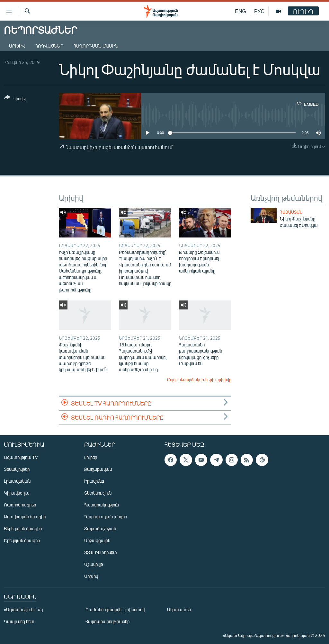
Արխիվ (17, 46)
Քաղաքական (98, 469)
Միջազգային (97, 540)
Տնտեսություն (98, 493)
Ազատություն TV (21, 457)
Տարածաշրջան (100, 528)
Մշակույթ (94, 564)
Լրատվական (17, 481)
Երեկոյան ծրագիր (22, 540)
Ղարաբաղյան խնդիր (106, 517)
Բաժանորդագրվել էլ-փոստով (115, 609)
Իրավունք (94, 481)
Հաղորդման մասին (96, 46)
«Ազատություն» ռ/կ (23, 609)
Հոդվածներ (49, 46)
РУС (259, 11)
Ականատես (179, 609)
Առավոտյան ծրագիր (25, 517)
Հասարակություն (102, 505)
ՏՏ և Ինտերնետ (101, 552)
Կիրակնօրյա (17, 493)
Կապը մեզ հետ (19, 621)
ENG (240, 11)
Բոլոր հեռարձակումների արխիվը (199, 380)
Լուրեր (91, 457)
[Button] (15, 99)
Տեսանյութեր (17, 469)
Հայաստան (291, 212)
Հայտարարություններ (107, 621)
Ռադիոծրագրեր (20, 505)
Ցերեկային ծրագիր (23, 528)
